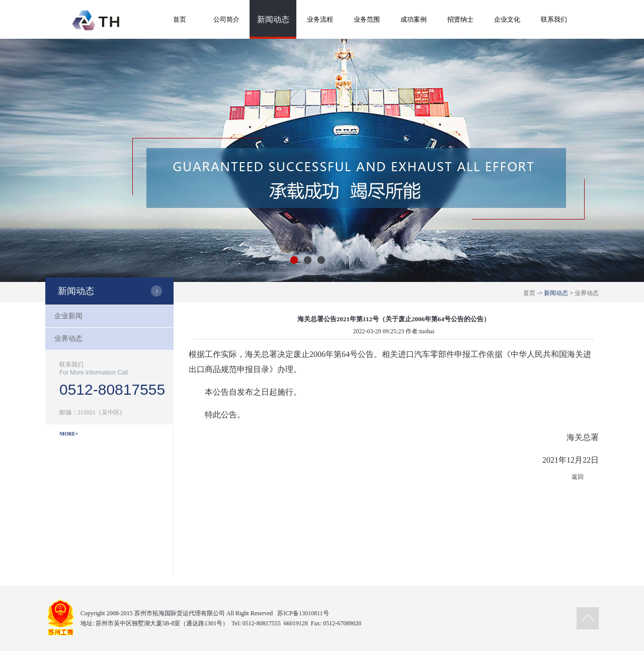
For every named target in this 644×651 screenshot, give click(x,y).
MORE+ (69, 434)
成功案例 (414, 19)
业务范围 (367, 19)
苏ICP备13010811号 (303, 613)
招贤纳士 (460, 19)
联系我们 (554, 19)
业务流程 (320, 19)
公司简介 (226, 19)
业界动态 (587, 293)
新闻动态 (273, 19)
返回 (578, 477)
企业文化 (507, 19)
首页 (180, 19)
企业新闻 (68, 316)
